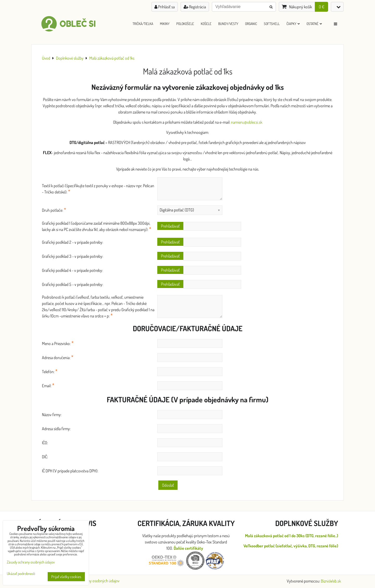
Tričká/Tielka (143, 24)
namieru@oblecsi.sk (247, 122)
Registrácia (195, 7)
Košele (206, 24)
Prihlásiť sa (165, 7)
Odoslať (168, 485)
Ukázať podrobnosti (21, 574)
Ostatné (314, 24)
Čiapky (293, 24)
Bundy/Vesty (228, 24)
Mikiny (165, 24)
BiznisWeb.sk (331, 581)
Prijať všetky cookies (66, 577)
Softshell (272, 24)
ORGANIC (251, 24)
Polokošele (185, 24)
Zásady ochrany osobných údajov (93, 581)
